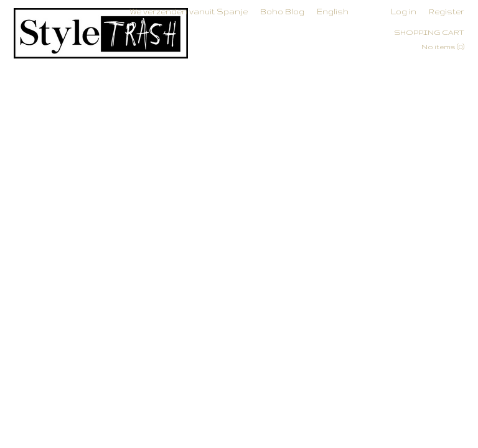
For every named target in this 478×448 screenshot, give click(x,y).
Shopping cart (429, 32)
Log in (404, 12)
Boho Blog (282, 12)
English (333, 12)
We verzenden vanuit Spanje (189, 12)
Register (447, 12)
